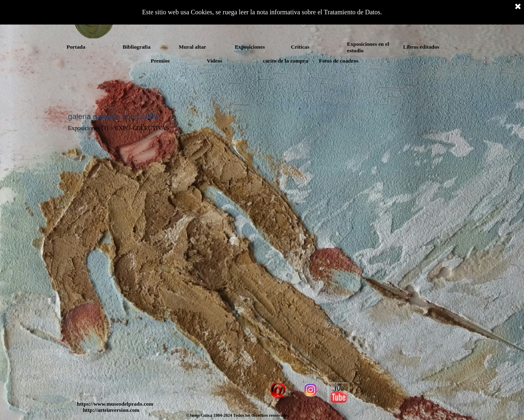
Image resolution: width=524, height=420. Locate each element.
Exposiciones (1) (88, 128)
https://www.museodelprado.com (115, 404)
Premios (160, 61)
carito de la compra (286, 61)
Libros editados (421, 47)
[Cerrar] (518, 7)
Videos (215, 61)
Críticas (300, 47)
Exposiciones (250, 47)
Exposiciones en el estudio (368, 47)
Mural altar (193, 47)
